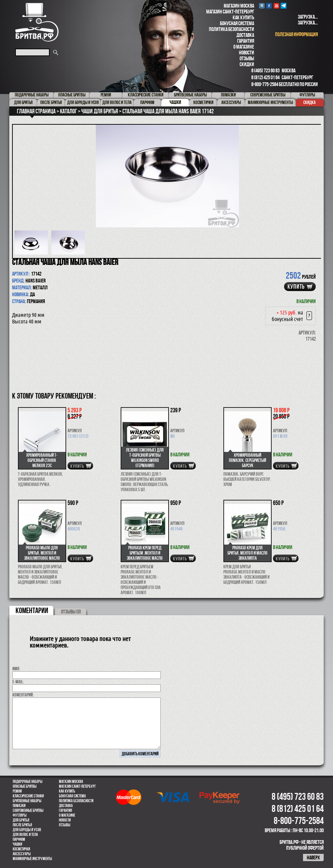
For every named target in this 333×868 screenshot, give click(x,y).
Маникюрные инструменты (32, 859)
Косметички (21, 849)
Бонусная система (237, 23)
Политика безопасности (231, 29)
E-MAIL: (18, 682)
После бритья (22, 825)
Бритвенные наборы (27, 801)
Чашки (17, 844)
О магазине (244, 47)
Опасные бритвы (25, 786)
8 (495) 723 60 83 (265, 70)
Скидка (310, 102)
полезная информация (296, 34)
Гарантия (246, 41)
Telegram (284, 6)
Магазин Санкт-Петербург (230, 12)
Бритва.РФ (37, 22)
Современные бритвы (28, 810)
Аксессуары (22, 854)
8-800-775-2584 (265, 84)
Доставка (245, 35)
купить (296, 287)
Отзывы (247, 58)
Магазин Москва (239, 6)
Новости (246, 53)
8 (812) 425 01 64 (265, 77)
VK (262, 6)
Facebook (269, 6)
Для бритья (21, 820)
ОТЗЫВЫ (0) (71, 612)
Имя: (16, 669)
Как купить (243, 17)
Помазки (19, 806)
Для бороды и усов (27, 830)
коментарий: (23, 695)
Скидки (247, 64)
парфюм (19, 839)
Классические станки (28, 796)
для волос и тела (25, 835)
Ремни (17, 791)
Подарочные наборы (28, 782)
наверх (313, 857)
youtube (276, 6)
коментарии (32, 610)
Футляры (20, 815)
